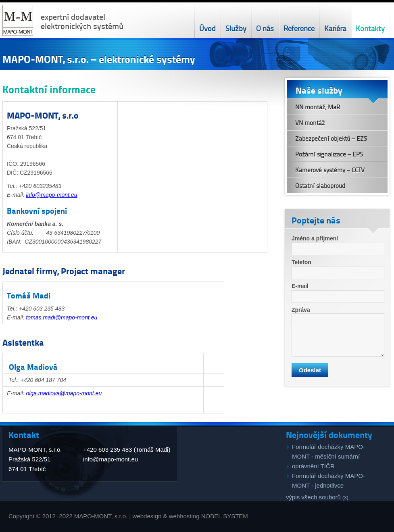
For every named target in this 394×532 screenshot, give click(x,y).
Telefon (301, 262)
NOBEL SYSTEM (225, 516)
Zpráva (301, 310)
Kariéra (335, 28)
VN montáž (310, 123)
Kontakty (370, 28)
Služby (236, 28)
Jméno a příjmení (315, 238)
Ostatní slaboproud (320, 186)
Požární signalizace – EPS (329, 154)
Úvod (207, 28)
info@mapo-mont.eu (51, 195)
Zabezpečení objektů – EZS (331, 138)
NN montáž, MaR (318, 107)
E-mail (300, 286)
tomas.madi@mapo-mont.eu (61, 317)
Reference (299, 28)
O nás (265, 28)
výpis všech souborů (313, 497)
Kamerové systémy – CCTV (330, 170)
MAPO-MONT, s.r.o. (101, 516)
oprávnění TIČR (313, 466)
